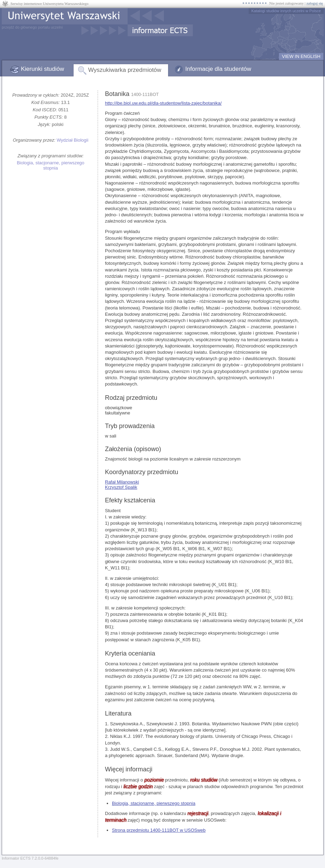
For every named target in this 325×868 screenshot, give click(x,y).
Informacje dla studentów (218, 69)
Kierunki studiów (43, 69)
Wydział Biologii (72, 140)
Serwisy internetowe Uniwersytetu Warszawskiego (49, 3)
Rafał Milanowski (122, 482)
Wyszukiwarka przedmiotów (125, 70)
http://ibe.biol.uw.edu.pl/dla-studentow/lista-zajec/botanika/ (163, 103)
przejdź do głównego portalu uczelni (32, 27)
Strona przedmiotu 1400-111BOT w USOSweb (159, 830)
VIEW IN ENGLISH (301, 56)
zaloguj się (315, 3)
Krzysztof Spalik (121, 487)
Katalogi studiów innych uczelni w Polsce (286, 11)
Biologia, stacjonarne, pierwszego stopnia (51, 165)
